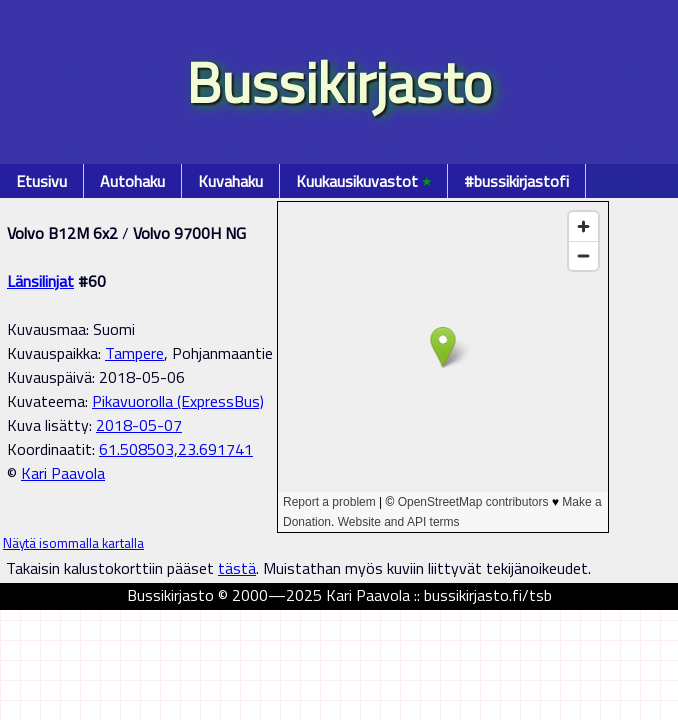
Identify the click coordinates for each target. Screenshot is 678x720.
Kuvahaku (230, 181)
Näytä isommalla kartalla (73, 543)
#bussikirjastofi (516, 181)
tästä (237, 568)
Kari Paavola (63, 473)
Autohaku (132, 181)
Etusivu (41, 181)
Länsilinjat (40, 281)
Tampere (134, 353)
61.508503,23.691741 (176, 449)
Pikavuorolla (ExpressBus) (178, 401)
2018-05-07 (139, 425)
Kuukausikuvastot (363, 181)
